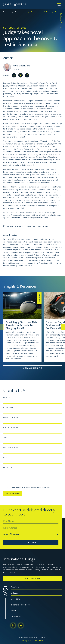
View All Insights (32, 368)
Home (5, 12)
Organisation (11, 448)
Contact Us (16, 616)
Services (15, 587)
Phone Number (11, 428)
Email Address (11, 418)
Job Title (8, 438)
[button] (63, 327)
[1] (20, 88)
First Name (9, 398)
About (14, 611)
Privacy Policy (27, 641)
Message (8, 468)
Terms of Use (39, 641)
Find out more (33, 579)
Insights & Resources (16, 12)
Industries (15, 593)
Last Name (9, 408)
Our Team (15, 599)
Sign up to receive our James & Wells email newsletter (27, 488)
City (5, 458)
